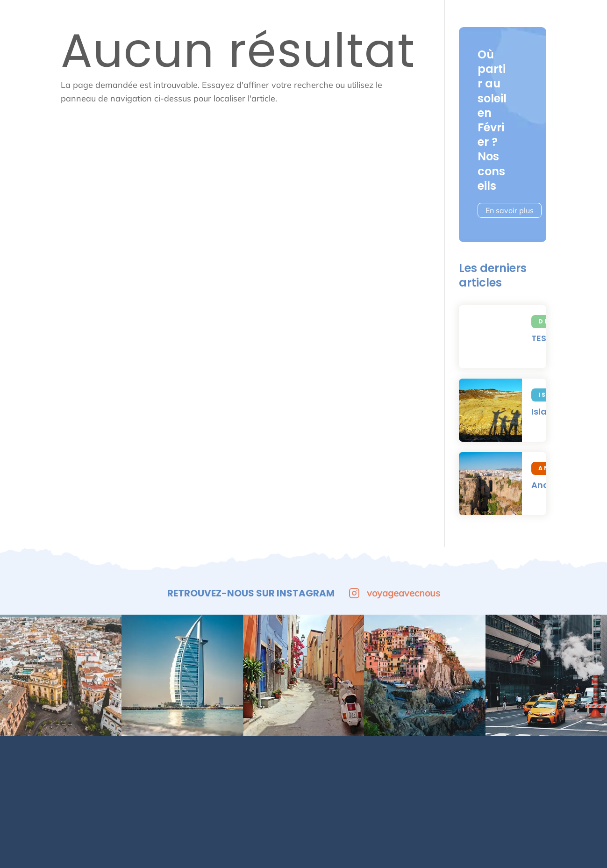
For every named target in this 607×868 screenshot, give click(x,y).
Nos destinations (201, 770)
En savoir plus (510, 210)
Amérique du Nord (434, 14)
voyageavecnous (394, 593)
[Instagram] (547, 777)
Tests (546, 14)
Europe (234, 14)
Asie (504, 14)
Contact (293, 770)
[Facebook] (519, 777)
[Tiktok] (575, 777)
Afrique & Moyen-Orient (321, 14)
